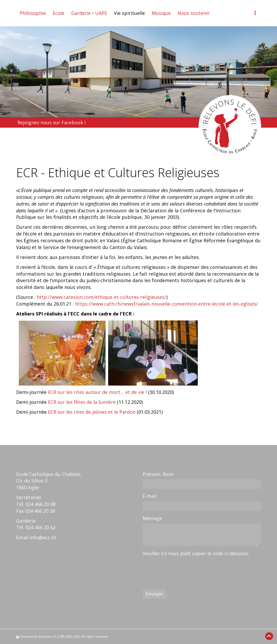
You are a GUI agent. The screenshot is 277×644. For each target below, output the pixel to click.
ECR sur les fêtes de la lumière (82, 402)
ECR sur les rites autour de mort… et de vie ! (98, 392)
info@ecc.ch (43, 537)
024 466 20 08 (41, 504)
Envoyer (155, 594)
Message (152, 518)
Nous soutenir (193, 13)
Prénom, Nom (158, 474)
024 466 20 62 (41, 527)
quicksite (45, 637)
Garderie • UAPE (89, 13)
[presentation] (182, 568)
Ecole (59, 13)
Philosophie (33, 13)
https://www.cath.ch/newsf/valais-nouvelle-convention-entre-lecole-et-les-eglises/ (167, 304)
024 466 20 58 (40, 511)
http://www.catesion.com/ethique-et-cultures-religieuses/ (101, 297)
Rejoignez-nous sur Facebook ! (51, 122)
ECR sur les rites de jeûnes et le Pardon (92, 412)
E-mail (149, 496)
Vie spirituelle (129, 13)
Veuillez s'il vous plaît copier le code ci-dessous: (196, 553)
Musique (161, 13)
